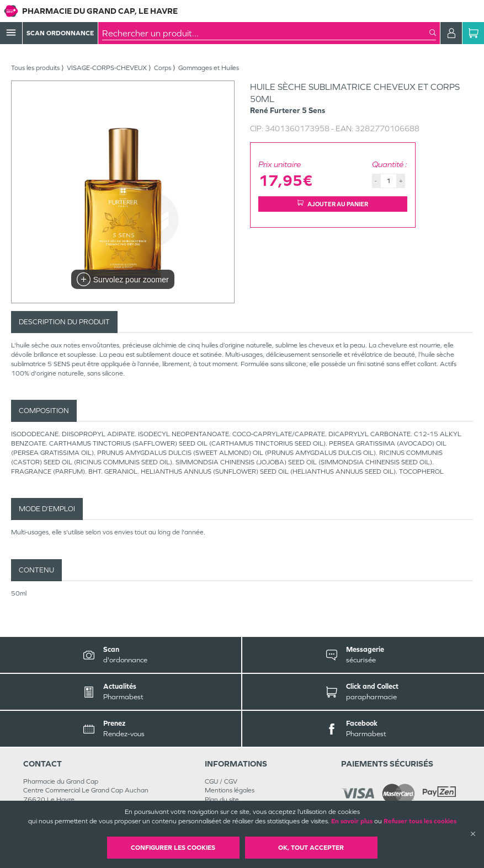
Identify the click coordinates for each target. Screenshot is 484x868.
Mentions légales (230, 790)
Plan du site (222, 800)
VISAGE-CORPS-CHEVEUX (107, 68)
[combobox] (266, 33)
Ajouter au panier (333, 204)
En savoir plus (352, 821)
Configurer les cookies (173, 848)
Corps (163, 68)
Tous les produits (35, 68)
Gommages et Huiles (209, 68)
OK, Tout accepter (311, 848)
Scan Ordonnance (60, 33)
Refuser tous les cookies (420, 821)
